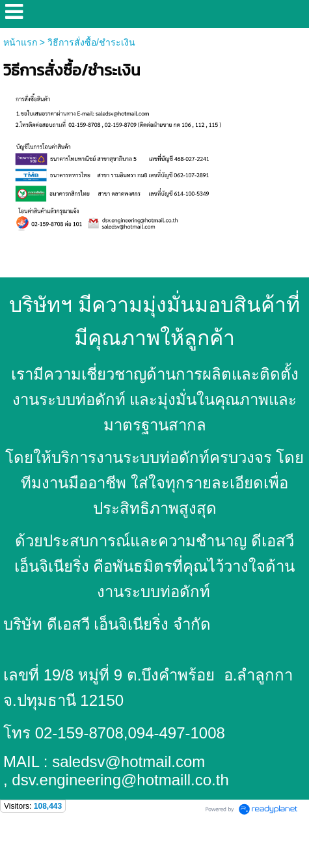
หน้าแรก (20, 42)
